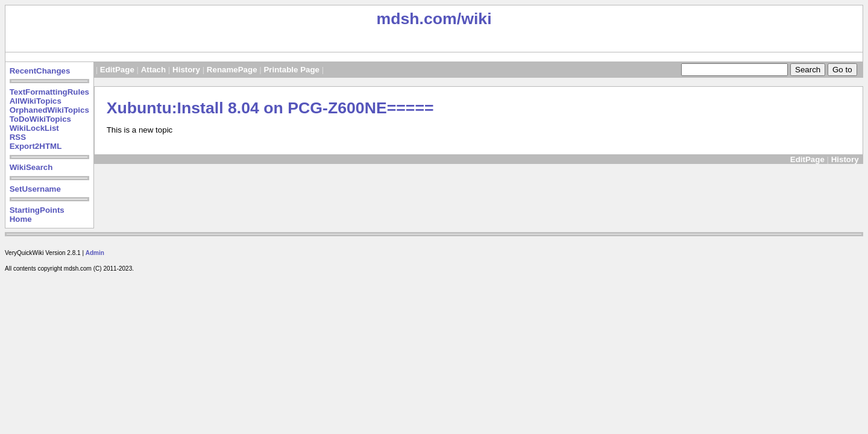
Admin (95, 253)
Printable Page (291, 70)
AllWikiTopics (36, 101)
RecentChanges (40, 71)
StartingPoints (37, 210)
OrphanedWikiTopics (49, 110)
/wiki (474, 19)
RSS (18, 137)
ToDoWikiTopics (40, 119)
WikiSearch (31, 167)
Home (21, 219)
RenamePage (232, 70)
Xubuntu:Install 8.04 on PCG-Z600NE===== (270, 108)
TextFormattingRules (49, 92)
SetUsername (35, 189)
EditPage (117, 70)
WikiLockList (34, 128)
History (186, 70)
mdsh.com (416, 19)
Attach (153, 70)
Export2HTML (36, 146)
